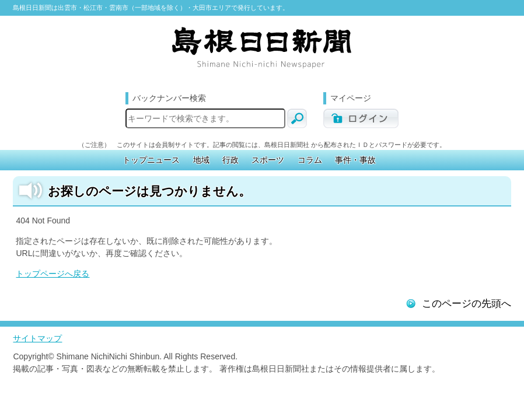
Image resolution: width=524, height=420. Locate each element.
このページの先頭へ (467, 304)
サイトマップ (37, 338)
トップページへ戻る (53, 274)
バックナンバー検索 (169, 98)
